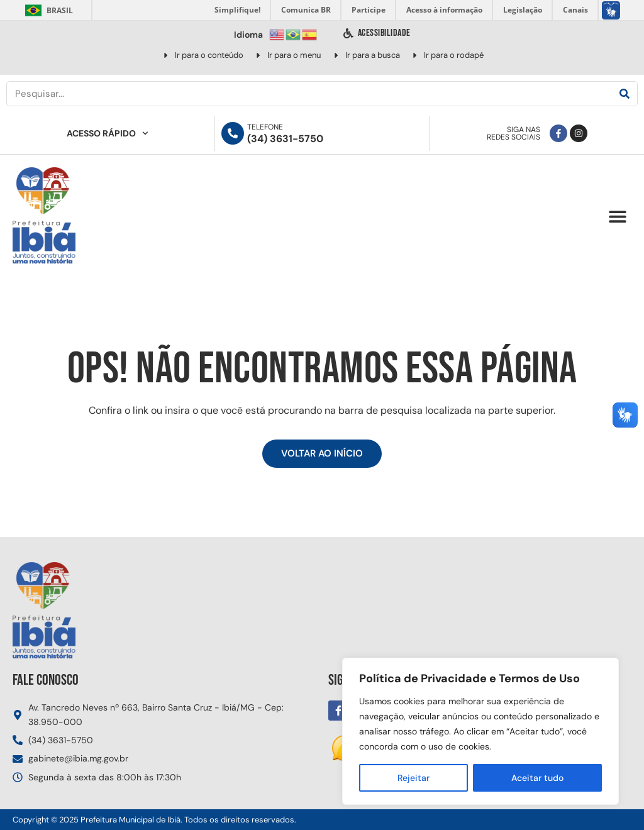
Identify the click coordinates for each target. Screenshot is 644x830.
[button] (617, 217)
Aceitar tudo (537, 778)
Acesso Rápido (108, 133)
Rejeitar (414, 778)
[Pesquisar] (625, 94)
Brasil (47, 10)
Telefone (265, 127)
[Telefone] (233, 133)
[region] (480, 731)
